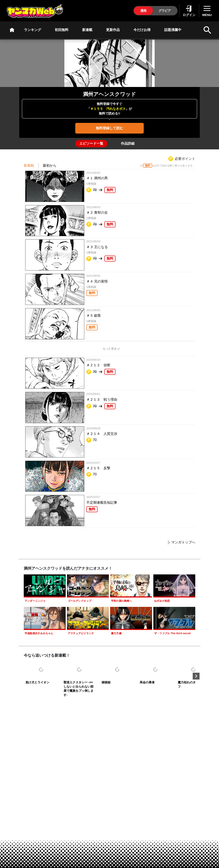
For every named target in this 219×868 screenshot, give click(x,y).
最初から (50, 166)
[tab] (91, 144)
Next (196, 676)
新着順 (29, 166)
